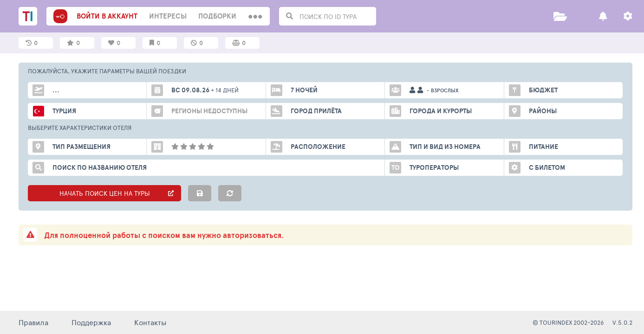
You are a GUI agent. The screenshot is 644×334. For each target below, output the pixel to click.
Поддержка (91, 322)
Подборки (217, 16)
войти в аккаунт (107, 16)
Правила (33, 322)
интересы (168, 16)
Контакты (150, 322)
